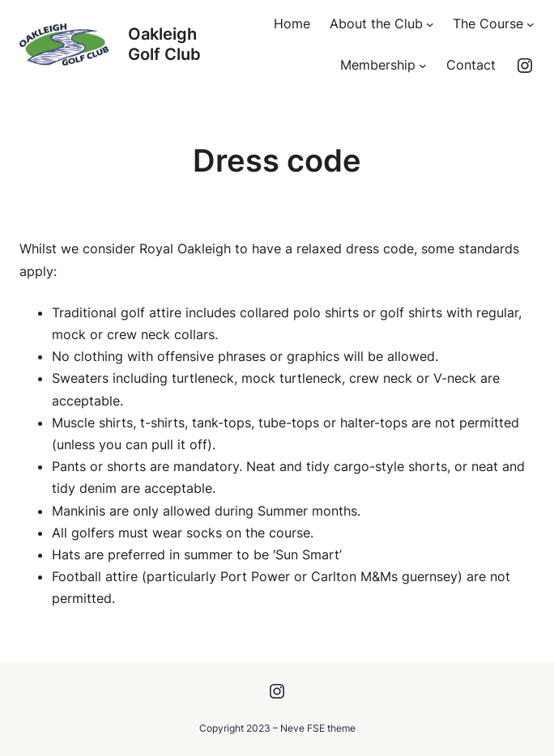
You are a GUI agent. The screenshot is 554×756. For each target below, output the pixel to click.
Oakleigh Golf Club (164, 44)
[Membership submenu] (423, 66)
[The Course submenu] (531, 24)
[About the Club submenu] (430, 24)
